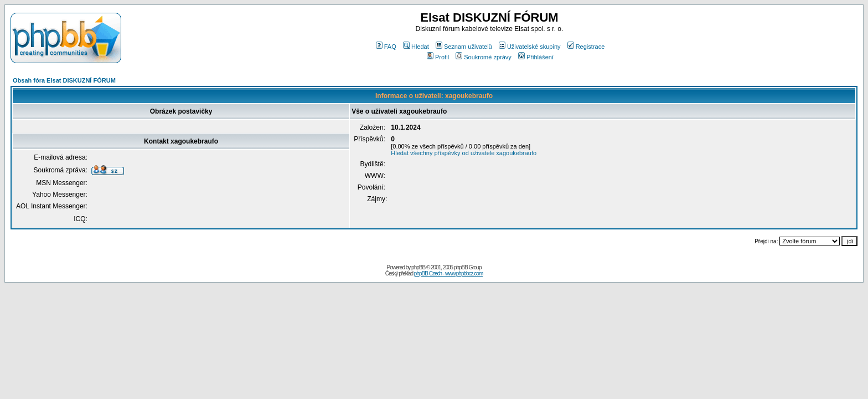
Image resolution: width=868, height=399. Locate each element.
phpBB (418, 267)
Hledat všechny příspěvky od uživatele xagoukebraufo (464, 153)
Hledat (416, 47)
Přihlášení (536, 57)
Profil (438, 57)
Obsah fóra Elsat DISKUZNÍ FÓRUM (64, 80)
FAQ (386, 47)
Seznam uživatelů (464, 47)
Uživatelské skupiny (530, 47)
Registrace (586, 47)
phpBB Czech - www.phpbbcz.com (448, 273)
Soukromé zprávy (484, 57)
